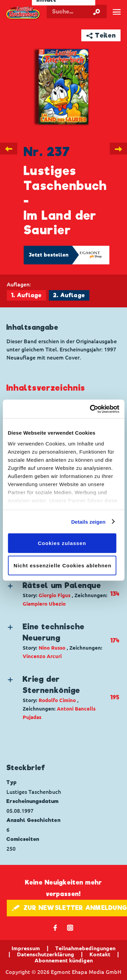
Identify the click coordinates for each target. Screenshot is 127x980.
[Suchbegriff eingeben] (77, 12)
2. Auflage (69, 295)
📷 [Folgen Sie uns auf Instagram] (70, 927)
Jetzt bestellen (49, 255)
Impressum (26, 948)
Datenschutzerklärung (46, 954)
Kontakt (100, 954)
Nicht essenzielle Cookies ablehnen (62, 565)
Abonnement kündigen (64, 960)
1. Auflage (26, 295)
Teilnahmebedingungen (85, 948)
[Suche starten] (97, 12)
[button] (58, 594)
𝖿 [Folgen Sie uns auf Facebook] (55, 927)
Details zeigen (88, 521)
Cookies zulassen (62, 543)
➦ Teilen (101, 35)
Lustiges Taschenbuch (23, 13)
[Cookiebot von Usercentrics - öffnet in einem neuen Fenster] (90, 409)
